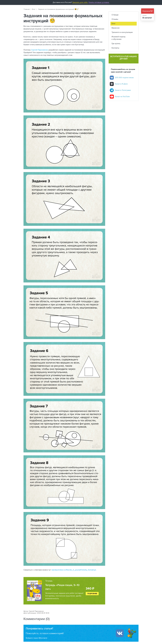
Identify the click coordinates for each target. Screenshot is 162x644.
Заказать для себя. (80, 2)
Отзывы (115, 19)
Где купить (116, 43)
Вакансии (116, 28)
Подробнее (92, 594)
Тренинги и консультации (122, 32)
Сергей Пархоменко (40, 50)
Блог (34, 9)
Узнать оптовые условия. (99, 2)
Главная (27, 9)
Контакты (115, 48)
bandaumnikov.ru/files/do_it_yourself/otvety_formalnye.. (74, 570)
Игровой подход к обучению (118, 38)
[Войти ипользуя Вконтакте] (120, 633)
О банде (115, 15)
